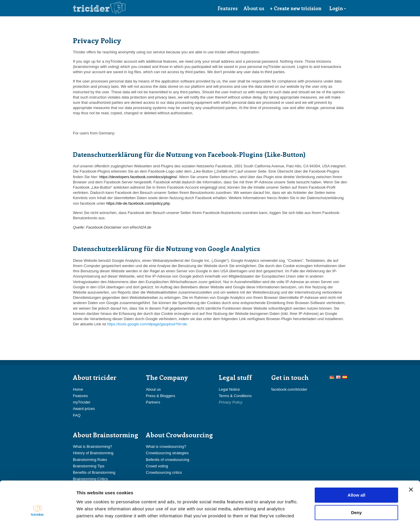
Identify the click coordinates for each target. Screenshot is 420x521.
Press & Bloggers (160, 396)
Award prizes (84, 409)
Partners (153, 402)
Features (228, 8)
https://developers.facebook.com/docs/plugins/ (138, 177)
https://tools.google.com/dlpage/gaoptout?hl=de (147, 324)
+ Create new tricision (296, 8)
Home (78, 389)
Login (338, 8)
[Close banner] (411, 453)
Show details (306, 509)
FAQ (77, 415)
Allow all (357, 458)
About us (254, 8)
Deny (357, 476)
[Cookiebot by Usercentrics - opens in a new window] (38, 510)
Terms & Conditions (235, 396)
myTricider (82, 402)
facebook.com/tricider (289, 389)
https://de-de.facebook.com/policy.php (138, 203)
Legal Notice (229, 389)
